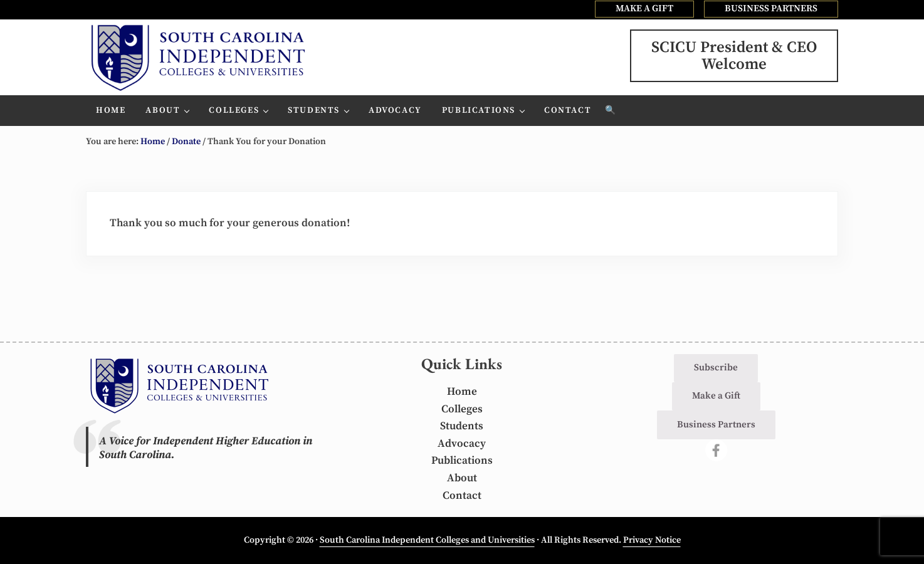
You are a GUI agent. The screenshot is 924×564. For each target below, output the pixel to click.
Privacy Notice (652, 540)
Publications (462, 461)
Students (462, 426)
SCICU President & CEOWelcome (734, 56)
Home (462, 392)
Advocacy (462, 444)
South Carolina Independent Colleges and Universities (427, 540)
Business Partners (716, 425)
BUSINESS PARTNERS (771, 8)
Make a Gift (716, 396)
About (462, 478)
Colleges (462, 409)
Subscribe (716, 368)
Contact (462, 496)
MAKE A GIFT (644, 8)
